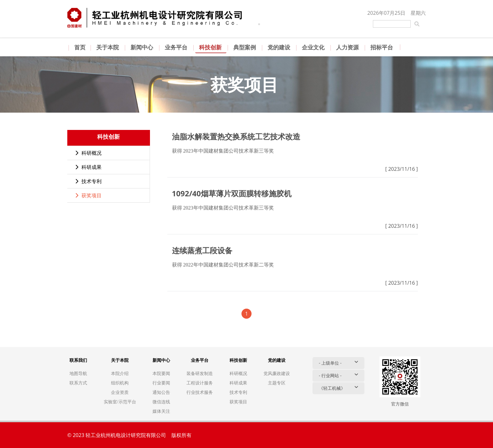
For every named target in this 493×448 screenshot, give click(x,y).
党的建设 (279, 47)
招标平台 (382, 47)
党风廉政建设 (277, 373)
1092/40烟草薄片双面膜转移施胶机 (232, 193)
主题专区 (277, 383)
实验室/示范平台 (120, 402)
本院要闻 (161, 373)
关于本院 (108, 47)
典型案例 (245, 47)
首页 (80, 47)
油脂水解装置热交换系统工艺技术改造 (236, 136)
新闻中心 (142, 47)
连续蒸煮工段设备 (202, 250)
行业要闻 (161, 383)
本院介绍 (120, 373)
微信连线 (161, 402)
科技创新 (211, 47)
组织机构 (120, 383)
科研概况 (88, 153)
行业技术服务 (200, 392)
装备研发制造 (200, 373)
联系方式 (78, 383)
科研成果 (88, 167)
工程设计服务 (200, 383)
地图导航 (78, 373)
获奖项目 (88, 195)
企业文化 (314, 47)
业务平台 (177, 47)
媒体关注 (161, 411)
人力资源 (348, 47)
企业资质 (120, 392)
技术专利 (88, 181)
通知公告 (161, 392)
